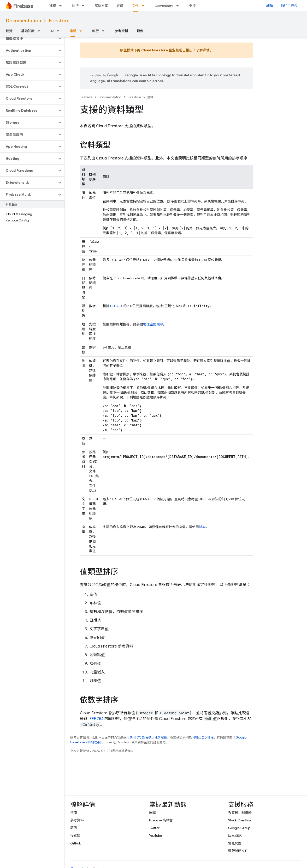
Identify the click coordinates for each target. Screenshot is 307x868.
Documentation (23, 21)
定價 (120, 6)
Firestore (59, 21)
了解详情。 (204, 50)
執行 (75, 6)
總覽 (9, 31)
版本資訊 (235, 836)
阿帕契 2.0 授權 (203, 737)
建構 (53, 6)
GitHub (76, 843)
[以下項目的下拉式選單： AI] (59, 31)
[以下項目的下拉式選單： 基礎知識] (40, 31)
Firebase (86, 97)
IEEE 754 (116, 306)
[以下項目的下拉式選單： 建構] (62, 6)
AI (52, 31)
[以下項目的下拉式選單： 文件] (144, 6)
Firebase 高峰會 (161, 820)
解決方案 (101, 6)
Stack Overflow (240, 820)
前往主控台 (289, 6)
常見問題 (235, 843)
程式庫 (75, 836)
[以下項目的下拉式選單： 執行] (84, 6)
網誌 (270, 6)
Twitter (154, 828)
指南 (74, 813)
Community (164, 6)
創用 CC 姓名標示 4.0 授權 (148, 737)
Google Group (239, 828)
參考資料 (121, 31)
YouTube (156, 836)
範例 (140, 31)
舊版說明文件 (238, 851)
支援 (192, 6)
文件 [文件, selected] (135, 6)
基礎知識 (28, 31)
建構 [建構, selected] (73, 31)
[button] (28, 38)
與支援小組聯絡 (240, 813)
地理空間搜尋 (153, 324)
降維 (202, 527)
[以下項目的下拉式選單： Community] (179, 6)
